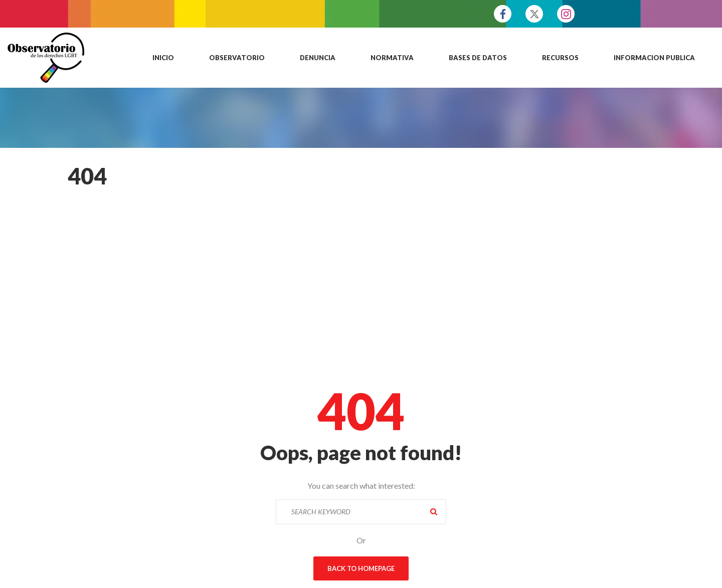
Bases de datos (478, 58)
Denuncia (318, 58)
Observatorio (237, 58)
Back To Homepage (361, 568)
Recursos (560, 58)
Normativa (392, 58)
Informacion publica (654, 58)
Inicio (163, 58)
